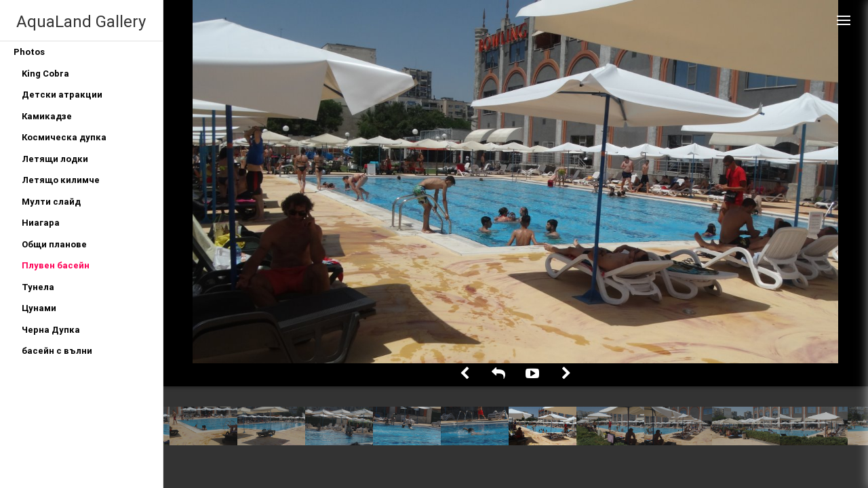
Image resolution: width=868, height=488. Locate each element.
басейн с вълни (57, 351)
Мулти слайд (51, 202)
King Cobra (45, 74)
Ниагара (41, 223)
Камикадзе (47, 116)
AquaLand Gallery (81, 21)
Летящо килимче (61, 180)
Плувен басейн (56, 265)
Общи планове (54, 244)
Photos (29, 52)
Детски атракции (62, 95)
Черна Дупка (51, 330)
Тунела (38, 287)
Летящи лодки (55, 159)
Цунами (39, 308)
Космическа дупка (64, 137)
